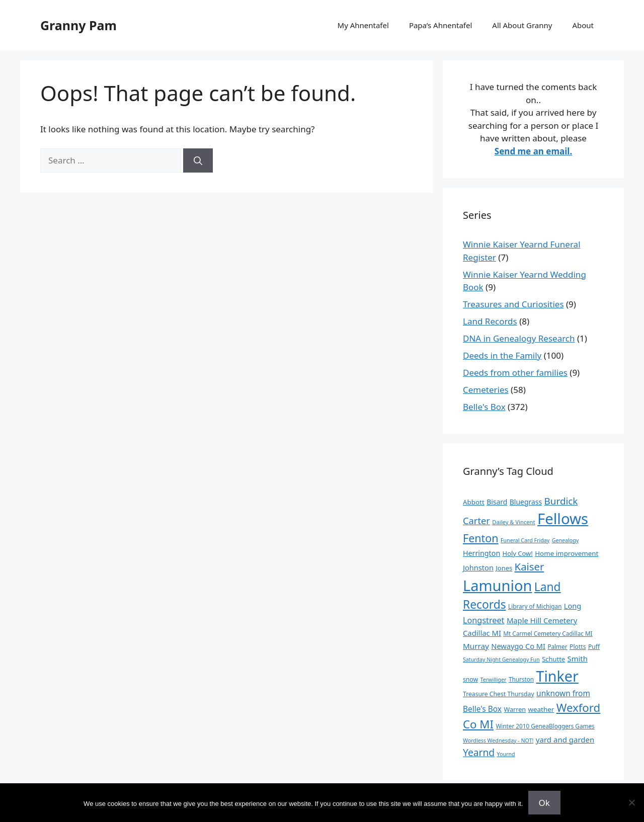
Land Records (490, 321)
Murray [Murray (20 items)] (476, 646)
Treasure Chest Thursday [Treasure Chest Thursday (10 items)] (499, 694)
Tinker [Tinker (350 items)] (557, 676)
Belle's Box (484, 407)
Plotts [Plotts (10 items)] (578, 647)
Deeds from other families (515, 373)
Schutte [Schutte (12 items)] (553, 659)
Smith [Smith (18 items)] (578, 659)
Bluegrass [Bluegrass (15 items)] (526, 502)
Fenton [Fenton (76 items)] (481, 538)
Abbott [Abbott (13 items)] (474, 502)
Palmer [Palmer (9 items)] (557, 646)
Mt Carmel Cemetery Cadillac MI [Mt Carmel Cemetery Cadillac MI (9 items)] (548, 633)
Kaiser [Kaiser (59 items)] (530, 566)
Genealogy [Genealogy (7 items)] (566, 540)
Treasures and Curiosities (513, 304)
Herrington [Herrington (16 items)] (481, 553)
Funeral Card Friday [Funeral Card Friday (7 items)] (525, 540)
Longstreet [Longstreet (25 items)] (484, 620)
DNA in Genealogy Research (519, 338)
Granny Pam (78, 25)
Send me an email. (533, 151)
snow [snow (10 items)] (470, 679)
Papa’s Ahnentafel (440, 25)
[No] (631, 802)
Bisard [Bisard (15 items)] (497, 502)
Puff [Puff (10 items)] (594, 647)
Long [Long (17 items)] (573, 606)
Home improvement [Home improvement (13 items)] (567, 553)
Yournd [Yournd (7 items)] (506, 754)
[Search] (198, 160)
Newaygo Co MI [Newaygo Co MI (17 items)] (518, 646)
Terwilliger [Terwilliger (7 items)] (494, 680)
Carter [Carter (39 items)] (476, 520)
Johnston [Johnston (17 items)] (478, 567)
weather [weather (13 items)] (541, 709)
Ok (544, 803)
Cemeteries (486, 390)
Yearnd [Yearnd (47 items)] (479, 752)
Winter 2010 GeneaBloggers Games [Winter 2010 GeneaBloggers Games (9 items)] (545, 726)
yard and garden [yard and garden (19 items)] (565, 739)
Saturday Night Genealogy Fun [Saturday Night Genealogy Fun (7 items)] (501, 660)
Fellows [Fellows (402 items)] (563, 519)
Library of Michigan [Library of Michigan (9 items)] (535, 606)
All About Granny (522, 25)
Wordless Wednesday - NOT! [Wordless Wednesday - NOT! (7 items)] (498, 741)
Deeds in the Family (502, 355)
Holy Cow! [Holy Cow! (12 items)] (518, 553)
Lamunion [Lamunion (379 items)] (497, 585)
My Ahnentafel (363, 25)
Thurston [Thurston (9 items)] (521, 679)
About (583, 25)
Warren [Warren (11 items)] (515, 709)
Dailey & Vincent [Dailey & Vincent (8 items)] (513, 522)
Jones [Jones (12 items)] (504, 568)
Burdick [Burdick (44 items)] (561, 501)
